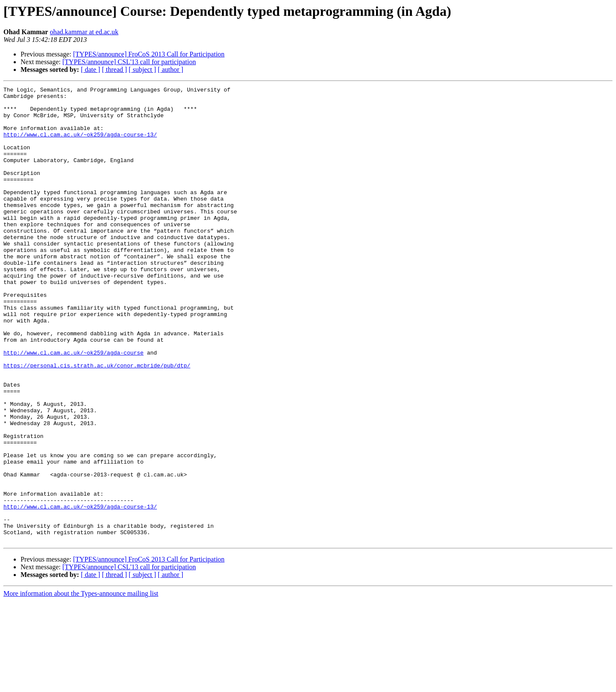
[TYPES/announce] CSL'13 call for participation (129, 62)
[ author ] (171, 69)
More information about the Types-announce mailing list (81, 685)
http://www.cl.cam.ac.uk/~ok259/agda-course (74, 406)
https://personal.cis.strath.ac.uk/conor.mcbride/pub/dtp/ (97, 422)
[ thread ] (114, 69)
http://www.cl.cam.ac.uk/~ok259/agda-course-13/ (80, 145)
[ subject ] (142, 69)
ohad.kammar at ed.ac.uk (84, 32)
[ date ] (90, 69)
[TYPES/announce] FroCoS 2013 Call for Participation (149, 54)
